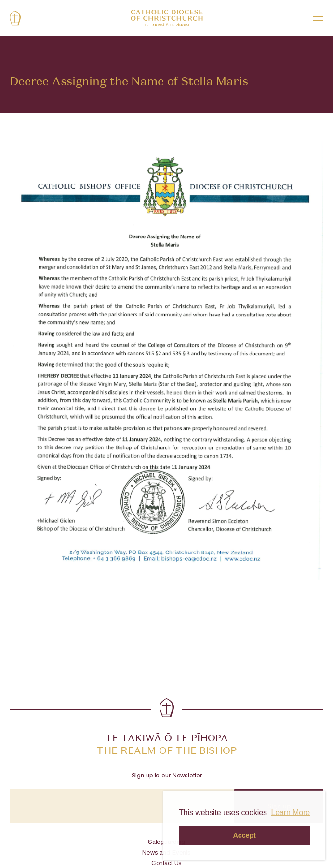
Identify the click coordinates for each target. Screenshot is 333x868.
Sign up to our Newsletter (167, 776)
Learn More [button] (290, 812)
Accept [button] (245, 835)
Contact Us (167, 864)
